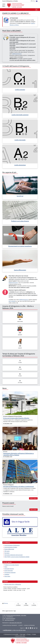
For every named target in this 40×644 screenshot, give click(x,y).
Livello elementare (20, 165)
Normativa (7, 553)
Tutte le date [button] (34, 510)
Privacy (28, 634)
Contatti (20, 625)
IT (31, 1)
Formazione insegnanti (10, 573)
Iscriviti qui (20, 196)
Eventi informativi (9, 571)
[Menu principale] (4, 5)
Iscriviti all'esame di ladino (11, 547)
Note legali (22, 634)
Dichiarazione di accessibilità (11, 634)
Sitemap (6, 603)
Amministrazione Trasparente (10, 625)
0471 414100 (12, 301)
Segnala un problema (29, 625)
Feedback (7, 574)
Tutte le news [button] (33, 498)
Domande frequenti (9, 569)
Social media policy (20, 636)
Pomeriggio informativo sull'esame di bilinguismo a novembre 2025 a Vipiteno (19, 454)
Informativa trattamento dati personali (13, 555)
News (6, 567)
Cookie (34, 634)
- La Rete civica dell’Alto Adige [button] (14, 630)
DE (33, 1)
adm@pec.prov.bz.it (9, 620)
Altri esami (7, 551)
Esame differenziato (20, 270)
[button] (26, 628)
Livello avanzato (20, 90)
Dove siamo (7, 576)
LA (35, 1)
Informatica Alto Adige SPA (15, 623)
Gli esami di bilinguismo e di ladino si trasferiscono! (19, 486)
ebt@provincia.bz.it (17, 54)
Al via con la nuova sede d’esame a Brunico (16, 418)
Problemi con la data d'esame (20, 221)
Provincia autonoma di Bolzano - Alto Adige (16, 615)
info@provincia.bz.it (11, 618)
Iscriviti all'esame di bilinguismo (12, 545)
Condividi (18, 604)
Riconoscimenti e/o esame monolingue (20, 246)
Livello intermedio (20, 140)
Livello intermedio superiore (20, 115)
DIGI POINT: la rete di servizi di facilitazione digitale (17, 557)
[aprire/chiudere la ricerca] (36, 10)
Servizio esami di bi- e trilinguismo (13, 584)
